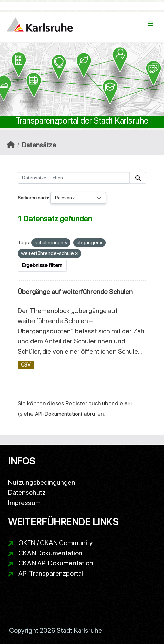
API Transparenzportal (51, 573)
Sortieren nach (33, 198)
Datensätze (39, 145)
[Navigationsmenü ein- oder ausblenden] (151, 24)
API (128, 404)
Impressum (24, 503)
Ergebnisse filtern (42, 265)
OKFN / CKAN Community (56, 543)
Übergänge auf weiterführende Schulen (75, 292)
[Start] (11, 145)
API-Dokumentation (58, 414)
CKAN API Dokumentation (56, 563)
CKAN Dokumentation (50, 553)
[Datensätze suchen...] (74, 178)
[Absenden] (138, 178)
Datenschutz (27, 492)
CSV (26, 365)
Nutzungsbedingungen (42, 482)
